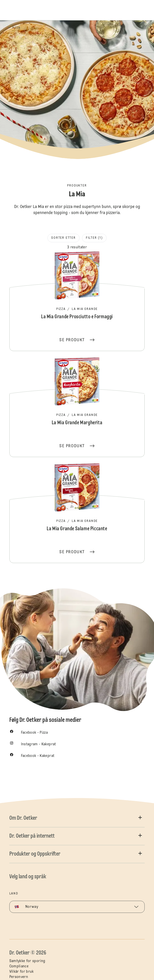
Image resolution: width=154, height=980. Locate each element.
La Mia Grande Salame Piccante (77, 513)
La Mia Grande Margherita (77, 407)
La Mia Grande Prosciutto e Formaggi (77, 301)
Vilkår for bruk (22, 972)
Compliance (19, 966)
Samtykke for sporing (27, 961)
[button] (77, 818)
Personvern (19, 977)
